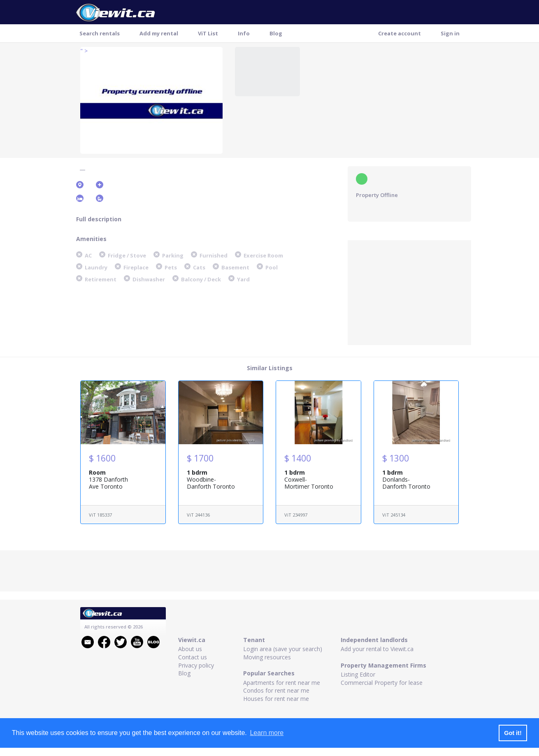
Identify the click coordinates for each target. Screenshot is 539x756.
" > (84, 51)
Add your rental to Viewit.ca (377, 649)
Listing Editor (358, 674)
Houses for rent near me (276, 699)
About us (190, 649)
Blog (276, 33)
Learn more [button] (267, 733)
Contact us (193, 657)
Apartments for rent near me (282, 683)
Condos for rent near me (276, 690)
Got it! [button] (513, 733)
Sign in (450, 33)
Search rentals (100, 33)
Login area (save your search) (283, 649)
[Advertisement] (409, 292)
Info (244, 33)
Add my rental (159, 33)
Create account (400, 33)
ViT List (208, 33)
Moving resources (267, 657)
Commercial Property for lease (382, 683)
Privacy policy (196, 665)
